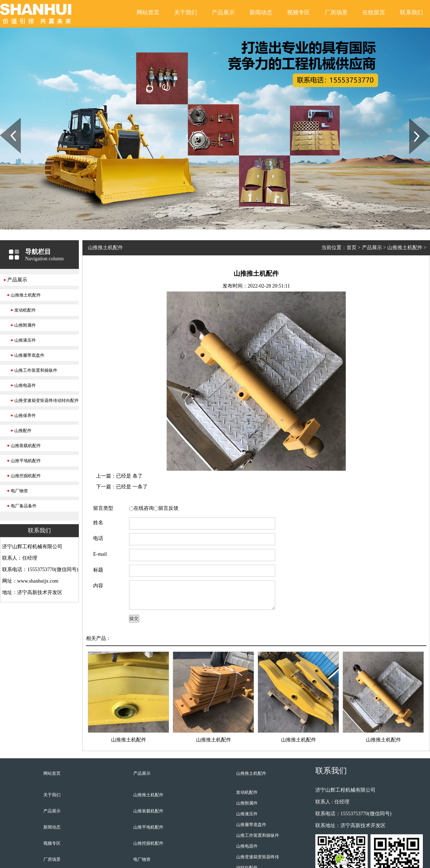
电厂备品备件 (24, 506)
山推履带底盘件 (29, 355)
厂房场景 (336, 12)
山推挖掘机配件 (26, 476)
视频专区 (298, 12)
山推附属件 (25, 325)
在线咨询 (144, 508)
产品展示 (223, 12)
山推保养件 (25, 416)
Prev (4, 121)
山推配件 (23, 431)
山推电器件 (25, 385)
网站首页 (148, 12)
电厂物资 (19, 491)
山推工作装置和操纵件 (36, 370)
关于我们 (186, 12)
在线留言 (374, 12)
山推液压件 (25, 340)
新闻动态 (261, 12)
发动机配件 (25, 310)
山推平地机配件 (26, 461)
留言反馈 (168, 508)
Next (413, 121)
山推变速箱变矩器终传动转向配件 (47, 400)
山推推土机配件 (26, 295)
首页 (352, 248)
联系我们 (411, 12)
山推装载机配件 (26, 446)
